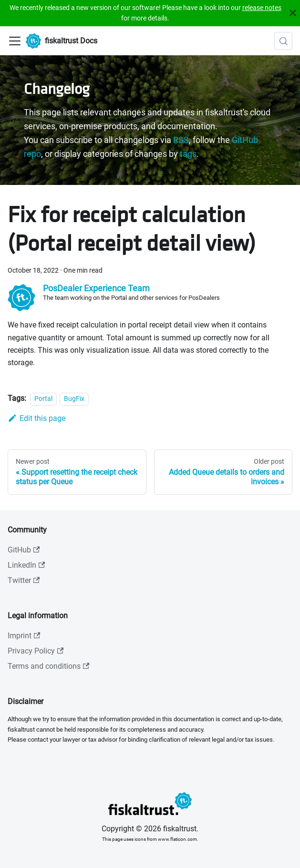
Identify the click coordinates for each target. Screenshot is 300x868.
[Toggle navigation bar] (15, 41)
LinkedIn (26, 565)
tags (188, 154)
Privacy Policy (36, 651)
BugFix (74, 399)
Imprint (24, 636)
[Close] (293, 13)
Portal (43, 399)
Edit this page (36, 418)
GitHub (24, 550)
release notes (262, 8)
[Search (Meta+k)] (283, 41)
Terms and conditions (48, 666)
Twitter (24, 580)
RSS (181, 140)
